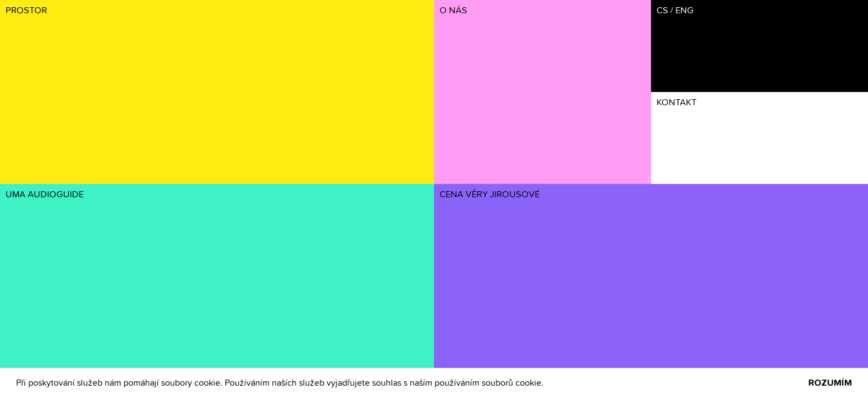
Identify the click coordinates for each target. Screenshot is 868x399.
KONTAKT (676, 103)
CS (662, 11)
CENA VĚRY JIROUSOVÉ (490, 195)
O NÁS (453, 11)
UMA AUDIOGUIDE (45, 195)
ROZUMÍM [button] (830, 383)
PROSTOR (26, 11)
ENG (684, 11)
